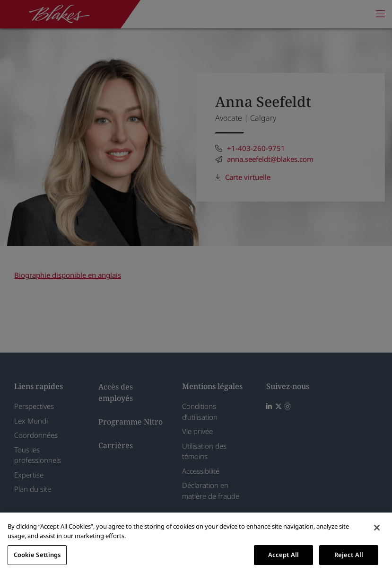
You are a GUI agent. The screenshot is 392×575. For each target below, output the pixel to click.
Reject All (349, 555)
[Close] (377, 528)
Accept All (283, 555)
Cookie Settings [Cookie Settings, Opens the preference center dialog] (37, 555)
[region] (196, 544)
